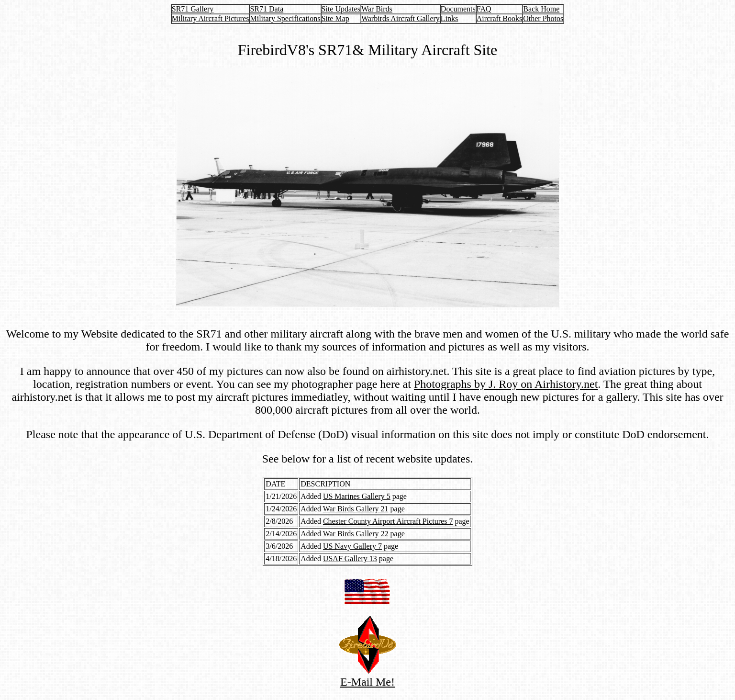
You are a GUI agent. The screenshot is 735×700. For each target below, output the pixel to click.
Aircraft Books (500, 18)
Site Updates (341, 9)
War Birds (377, 9)
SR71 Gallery (193, 9)
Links (449, 18)
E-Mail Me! (368, 677)
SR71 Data (267, 9)
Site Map (335, 18)
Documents (458, 9)
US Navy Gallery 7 (352, 546)
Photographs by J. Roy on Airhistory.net (506, 384)
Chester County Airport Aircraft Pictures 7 (388, 521)
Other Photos (543, 18)
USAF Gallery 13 (350, 559)
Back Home (541, 9)
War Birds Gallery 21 (356, 509)
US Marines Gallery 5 (357, 496)
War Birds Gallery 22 (356, 534)
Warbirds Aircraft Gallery (401, 18)
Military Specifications (285, 18)
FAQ (484, 9)
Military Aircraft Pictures (211, 18)
